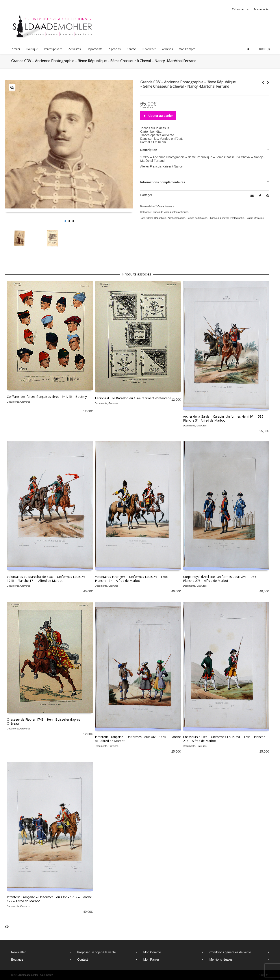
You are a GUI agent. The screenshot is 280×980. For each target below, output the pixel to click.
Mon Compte (152, 952)
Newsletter (19, 952)
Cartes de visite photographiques (170, 212)
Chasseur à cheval (219, 218)
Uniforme (259, 218)
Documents (13, 402)
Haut (263, 975)
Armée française (176, 218)
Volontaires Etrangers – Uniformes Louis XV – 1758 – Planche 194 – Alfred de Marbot (133, 579)
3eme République (157, 218)
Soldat (249, 218)
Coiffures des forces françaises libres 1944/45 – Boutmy (47, 397)
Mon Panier (151, 960)
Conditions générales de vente (230, 952)
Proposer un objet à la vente (97, 952)
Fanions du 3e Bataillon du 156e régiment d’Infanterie (133, 398)
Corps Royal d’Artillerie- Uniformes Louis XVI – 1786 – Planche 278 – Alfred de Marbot (221, 579)
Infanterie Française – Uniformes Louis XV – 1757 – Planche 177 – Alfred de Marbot (49, 899)
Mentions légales (221, 960)
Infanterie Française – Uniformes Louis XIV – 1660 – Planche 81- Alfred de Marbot (138, 739)
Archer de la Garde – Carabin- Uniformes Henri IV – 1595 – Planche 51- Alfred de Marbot (224, 418)
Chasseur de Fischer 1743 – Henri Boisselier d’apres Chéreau (44, 721)
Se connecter (262, 9)
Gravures (25, 402)
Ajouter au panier (160, 116)
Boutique (17, 960)
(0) (262, 49)
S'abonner (238, 9)
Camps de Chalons (197, 218)
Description (149, 150)
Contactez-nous (166, 206)
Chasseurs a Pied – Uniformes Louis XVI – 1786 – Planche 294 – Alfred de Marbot (224, 739)
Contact (83, 960)
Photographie (237, 218)
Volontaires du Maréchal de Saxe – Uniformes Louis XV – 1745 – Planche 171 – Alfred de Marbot (47, 579)
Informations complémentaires (163, 182)
